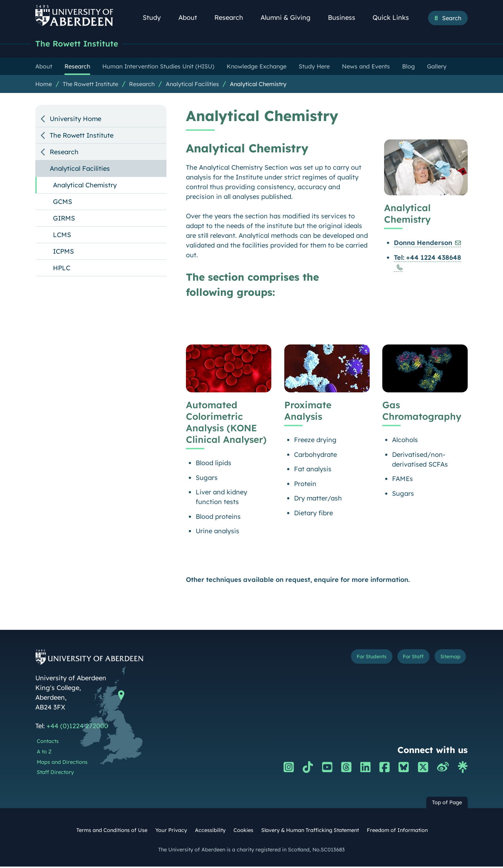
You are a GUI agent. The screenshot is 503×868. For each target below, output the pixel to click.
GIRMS (64, 220)
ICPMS (63, 253)
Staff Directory (55, 774)
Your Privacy (171, 832)
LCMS (62, 236)
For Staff (400, 660)
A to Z (44, 753)
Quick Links (395, 17)
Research (233, 17)
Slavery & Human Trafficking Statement (310, 832)
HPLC (62, 269)
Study (156, 17)
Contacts (48, 743)
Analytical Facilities (192, 85)
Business (346, 17)
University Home (75, 120)
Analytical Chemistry (258, 85)
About (192, 17)
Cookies (243, 832)
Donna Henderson (423, 244)
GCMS (63, 203)
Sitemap (446, 660)
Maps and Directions (62, 764)
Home (44, 85)
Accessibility (210, 832)
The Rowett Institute (82, 44)
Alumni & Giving (290, 17)
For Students (346, 660)
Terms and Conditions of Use (112, 832)
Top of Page (447, 804)
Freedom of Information (397, 832)
